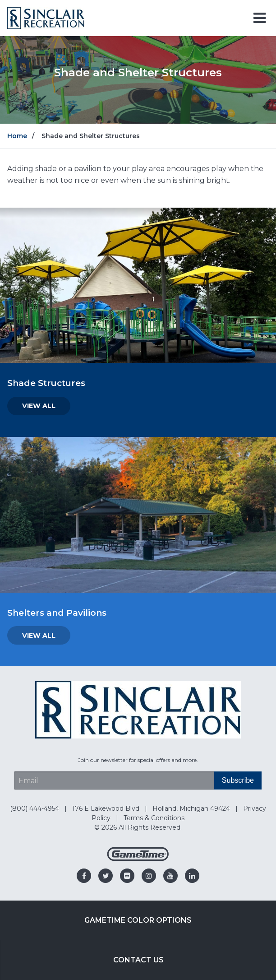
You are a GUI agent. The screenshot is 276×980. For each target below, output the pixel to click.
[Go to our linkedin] (192, 876)
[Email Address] (114, 780)
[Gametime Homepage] (138, 859)
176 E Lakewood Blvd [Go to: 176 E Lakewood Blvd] (107, 808)
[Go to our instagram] (149, 876)
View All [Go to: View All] (39, 406)
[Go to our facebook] (84, 876)
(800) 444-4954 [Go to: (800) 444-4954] (35, 808)
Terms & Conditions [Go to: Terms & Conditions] (154, 818)
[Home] (46, 17)
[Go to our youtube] (170, 876)
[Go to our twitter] (106, 876)
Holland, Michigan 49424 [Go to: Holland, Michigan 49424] (192, 808)
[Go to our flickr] (127, 876)
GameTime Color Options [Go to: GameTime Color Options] (138, 920)
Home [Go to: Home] (17, 136)
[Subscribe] (238, 780)
